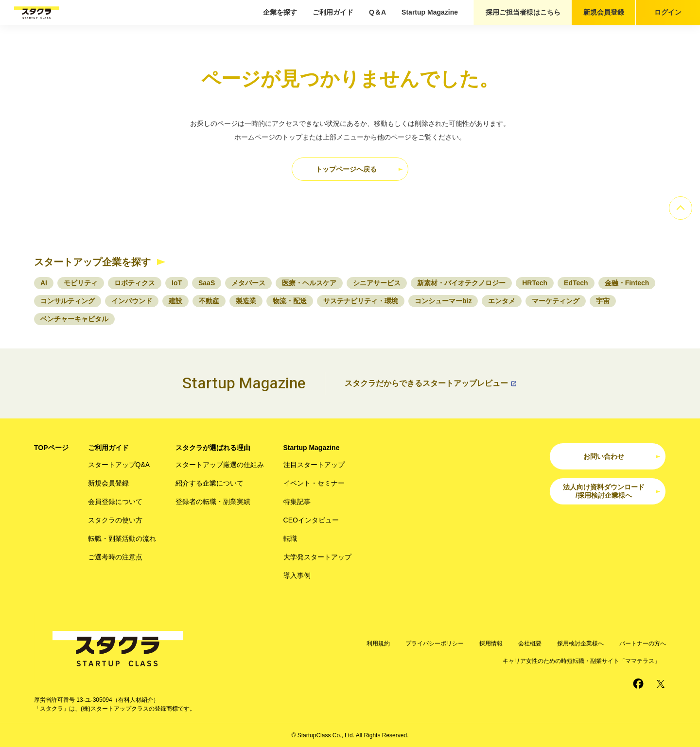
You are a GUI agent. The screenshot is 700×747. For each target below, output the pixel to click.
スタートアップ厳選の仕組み (220, 465)
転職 (290, 539)
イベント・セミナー (314, 483)
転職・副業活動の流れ (122, 539)
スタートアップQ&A (119, 465)
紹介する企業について (210, 483)
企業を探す (280, 12)
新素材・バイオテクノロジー (461, 283)
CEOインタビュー (311, 520)
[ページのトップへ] (681, 208)
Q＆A (377, 12)
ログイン (668, 12)
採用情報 (491, 643)
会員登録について (115, 502)
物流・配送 (290, 301)
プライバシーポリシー (435, 643)
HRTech (535, 283)
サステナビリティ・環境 (361, 301)
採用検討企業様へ (580, 643)
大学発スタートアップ (317, 557)
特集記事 (297, 502)
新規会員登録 (604, 12)
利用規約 (378, 643)
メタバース (248, 283)
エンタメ (502, 301)
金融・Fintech (627, 283)
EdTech (576, 283)
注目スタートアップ (314, 465)
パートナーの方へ (643, 643)
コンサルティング (68, 301)
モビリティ (81, 283)
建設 (175, 301)
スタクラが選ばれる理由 (213, 448)
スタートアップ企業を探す (92, 262)
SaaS (207, 283)
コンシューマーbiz (443, 301)
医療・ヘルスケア (309, 283)
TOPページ (51, 448)
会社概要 (530, 643)
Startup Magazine (430, 12)
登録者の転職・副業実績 (213, 502)
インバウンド (132, 301)
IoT (177, 283)
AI (44, 283)
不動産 (209, 301)
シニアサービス (377, 283)
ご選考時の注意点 (115, 557)
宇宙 (603, 301)
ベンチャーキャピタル (74, 319)
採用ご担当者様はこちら (523, 12)
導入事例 (297, 575)
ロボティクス (135, 283)
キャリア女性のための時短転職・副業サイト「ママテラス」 (581, 661)
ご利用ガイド (333, 12)
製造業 (246, 301)
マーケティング (556, 301)
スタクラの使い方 (115, 520)
